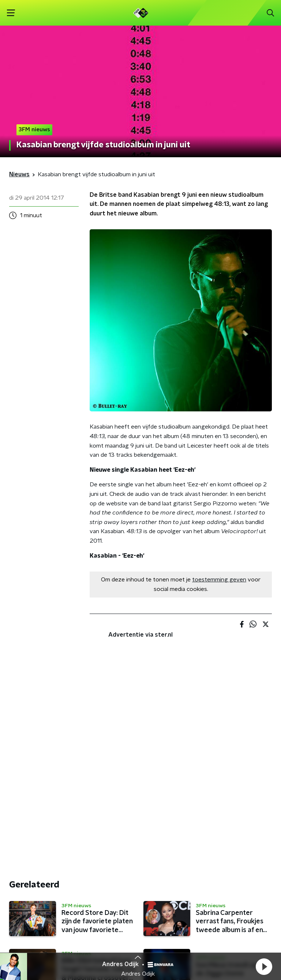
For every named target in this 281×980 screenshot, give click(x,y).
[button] (264, 966)
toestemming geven (219, 580)
